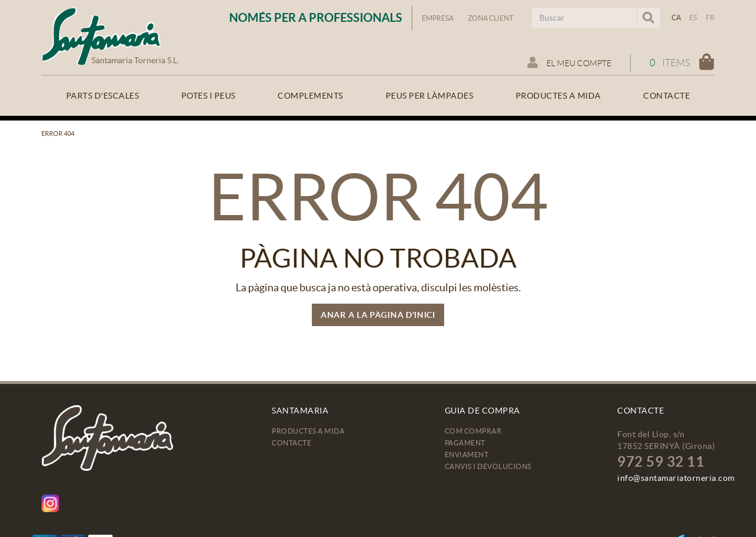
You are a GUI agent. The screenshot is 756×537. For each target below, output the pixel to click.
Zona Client (491, 18)
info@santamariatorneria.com (676, 478)
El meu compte (569, 63)
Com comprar (473, 431)
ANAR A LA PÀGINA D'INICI (378, 315)
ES (693, 17)
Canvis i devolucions (488, 466)
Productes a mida (308, 431)
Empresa (438, 18)
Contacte (291, 443)
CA (677, 17)
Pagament (465, 443)
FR (711, 17)
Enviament (467, 455)
